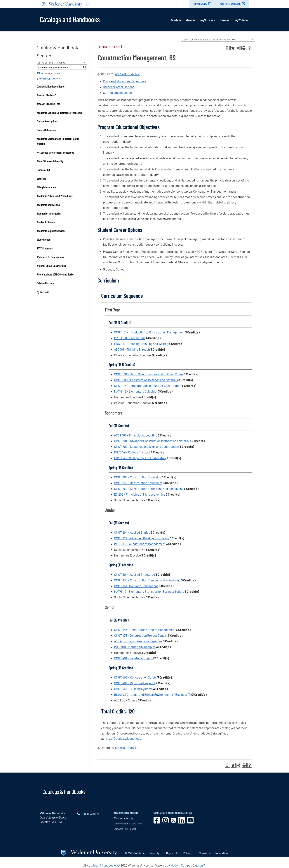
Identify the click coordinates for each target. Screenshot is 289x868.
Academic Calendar (183, 20)
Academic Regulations (48, 205)
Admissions (201, 4)
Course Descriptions (47, 121)
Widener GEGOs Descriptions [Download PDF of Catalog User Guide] (51, 266)
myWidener (242, 20)
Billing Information (46, 187)
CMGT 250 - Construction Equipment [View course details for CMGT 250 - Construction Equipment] (138, 483)
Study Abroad (44, 239)
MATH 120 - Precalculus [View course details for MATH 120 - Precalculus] (130, 338)
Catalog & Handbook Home (51, 86)
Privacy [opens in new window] (188, 853)
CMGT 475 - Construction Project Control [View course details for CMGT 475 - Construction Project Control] (141, 635)
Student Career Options (119, 87)
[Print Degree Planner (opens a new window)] (227, 48)
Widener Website (230, 4)
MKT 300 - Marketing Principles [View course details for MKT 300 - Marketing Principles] (135, 647)
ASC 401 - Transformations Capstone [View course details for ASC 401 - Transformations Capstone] (138, 641)
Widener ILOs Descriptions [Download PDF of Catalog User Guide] (50, 257)
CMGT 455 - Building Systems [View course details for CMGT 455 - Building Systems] (133, 689)
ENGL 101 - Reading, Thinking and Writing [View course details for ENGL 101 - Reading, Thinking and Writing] (141, 344)
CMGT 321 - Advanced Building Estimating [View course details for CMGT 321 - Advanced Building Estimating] (142, 538)
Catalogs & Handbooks (64, 791)
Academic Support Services (51, 231)
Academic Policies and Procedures (55, 196)
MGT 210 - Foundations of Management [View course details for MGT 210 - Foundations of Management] (140, 544)
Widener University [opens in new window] (123, 818)
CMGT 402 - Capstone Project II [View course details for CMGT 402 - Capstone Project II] (135, 683)
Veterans (41, 178)
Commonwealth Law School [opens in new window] (128, 824)
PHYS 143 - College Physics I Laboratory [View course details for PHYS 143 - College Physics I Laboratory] (140, 458)
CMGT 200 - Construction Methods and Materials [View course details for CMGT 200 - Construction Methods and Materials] (146, 380)
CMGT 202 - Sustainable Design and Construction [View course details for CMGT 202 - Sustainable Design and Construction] (147, 446)
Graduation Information (49, 213)
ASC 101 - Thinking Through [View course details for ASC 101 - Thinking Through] (132, 349)
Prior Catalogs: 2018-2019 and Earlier (56, 274)
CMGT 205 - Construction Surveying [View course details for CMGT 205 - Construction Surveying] (138, 477)
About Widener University (50, 161)
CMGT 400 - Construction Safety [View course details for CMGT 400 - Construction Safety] (135, 677)
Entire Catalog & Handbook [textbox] (52, 63)
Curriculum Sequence (117, 93)
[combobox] (218, 39)
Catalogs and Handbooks (70, 19)
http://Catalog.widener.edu (123, 738)
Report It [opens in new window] (172, 853)
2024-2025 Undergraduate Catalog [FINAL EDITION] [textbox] (209, 40)
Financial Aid (43, 170)
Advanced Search (48, 79)
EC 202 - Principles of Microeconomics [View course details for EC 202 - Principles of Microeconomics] (140, 494)
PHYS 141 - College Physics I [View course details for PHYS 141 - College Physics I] (132, 452)
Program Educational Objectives (125, 81)
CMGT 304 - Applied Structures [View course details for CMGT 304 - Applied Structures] (134, 574)
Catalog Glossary (45, 283)
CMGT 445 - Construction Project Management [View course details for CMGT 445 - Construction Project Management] (145, 630)
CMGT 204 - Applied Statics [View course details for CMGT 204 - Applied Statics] (132, 532)
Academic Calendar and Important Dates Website (58, 141)
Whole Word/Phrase (50, 73)
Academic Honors (46, 222)
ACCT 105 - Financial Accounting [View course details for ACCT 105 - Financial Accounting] (136, 435)
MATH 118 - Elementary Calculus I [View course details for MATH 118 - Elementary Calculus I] (136, 391)
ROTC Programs (45, 248)
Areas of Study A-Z (46, 95)
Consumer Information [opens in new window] (213, 853)
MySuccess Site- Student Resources (55, 152)
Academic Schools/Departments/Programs (59, 113)
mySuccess (208, 20)
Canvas (225, 20)
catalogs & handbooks (102, 865)
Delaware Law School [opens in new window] (125, 829)
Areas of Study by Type (48, 104)
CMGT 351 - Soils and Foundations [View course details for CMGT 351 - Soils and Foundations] (136, 586)
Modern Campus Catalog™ (188, 865)
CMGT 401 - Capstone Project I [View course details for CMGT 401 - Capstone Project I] (134, 658)
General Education (46, 130)
